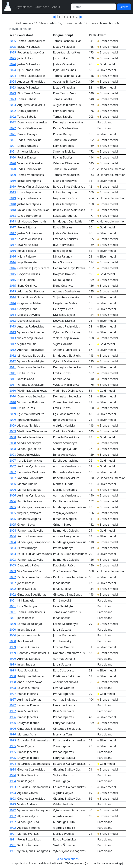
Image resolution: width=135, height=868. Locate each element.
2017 (13, 227)
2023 (13, 87)
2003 (13, 554)
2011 (13, 367)
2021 (13, 134)
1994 (13, 764)
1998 (13, 670)
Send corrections (67, 859)
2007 (13, 461)
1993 (13, 787)
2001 (13, 600)
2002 (13, 577)
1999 (13, 647)
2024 (13, 64)
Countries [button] (41, 7)
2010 (13, 391)
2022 (13, 111)
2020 (13, 157)
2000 (13, 624)
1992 (13, 810)
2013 (13, 321)
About (56, 7)
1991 (13, 834)
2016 (13, 251)
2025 (13, 41)
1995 (13, 740)
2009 (13, 414)
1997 (13, 694)
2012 (13, 344)
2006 (13, 484)
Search (124, 7)
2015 (13, 274)
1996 (13, 717)
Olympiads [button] (22, 7)
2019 (13, 181)
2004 (13, 531)
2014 (13, 297)
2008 (13, 437)
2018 (13, 204)
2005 (13, 507)
